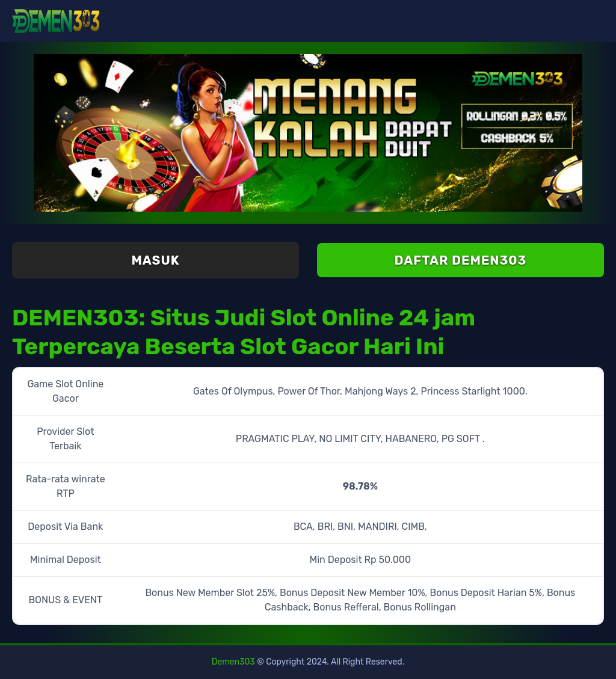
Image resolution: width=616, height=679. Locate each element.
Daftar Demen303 (461, 260)
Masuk (155, 260)
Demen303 (233, 662)
